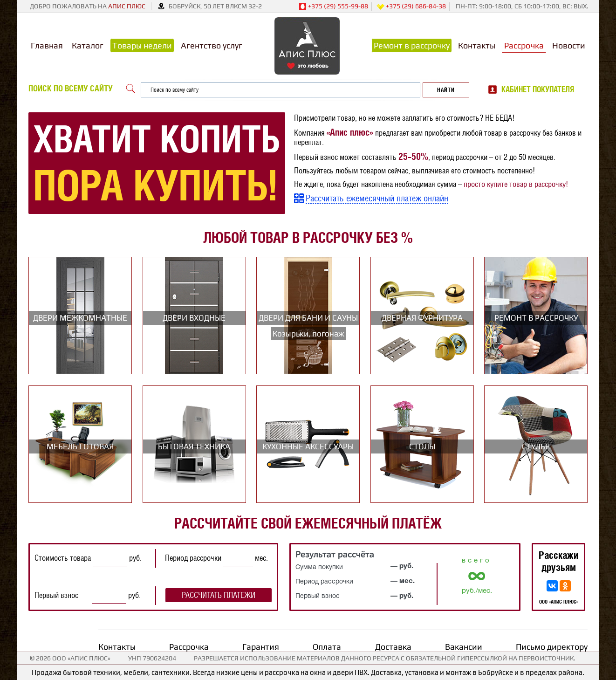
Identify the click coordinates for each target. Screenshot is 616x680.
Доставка (393, 647)
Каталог (88, 45)
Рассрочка (524, 45)
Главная (47, 45)
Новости (569, 45)
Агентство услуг (212, 45)
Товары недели (142, 45)
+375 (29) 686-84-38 (411, 7)
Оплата (327, 647)
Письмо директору (552, 647)
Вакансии (464, 647)
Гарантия (261, 647)
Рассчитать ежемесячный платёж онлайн (377, 198)
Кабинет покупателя (538, 89)
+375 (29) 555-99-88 (333, 7)
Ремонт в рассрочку (412, 45)
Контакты (477, 45)
